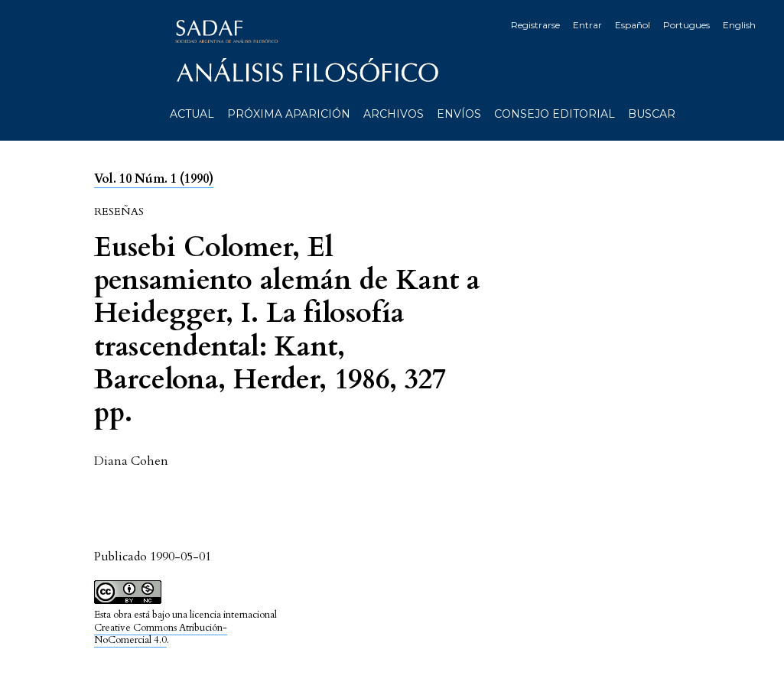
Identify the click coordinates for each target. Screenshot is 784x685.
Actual (192, 114)
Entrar (587, 25)
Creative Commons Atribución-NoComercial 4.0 (161, 634)
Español (633, 25)
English (739, 25)
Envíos (459, 114)
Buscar (652, 114)
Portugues (686, 25)
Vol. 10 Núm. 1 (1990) (154, 179)
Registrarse (535, 25)
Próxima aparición (289, 114)
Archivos (394, 114)
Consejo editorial (555, 114)
